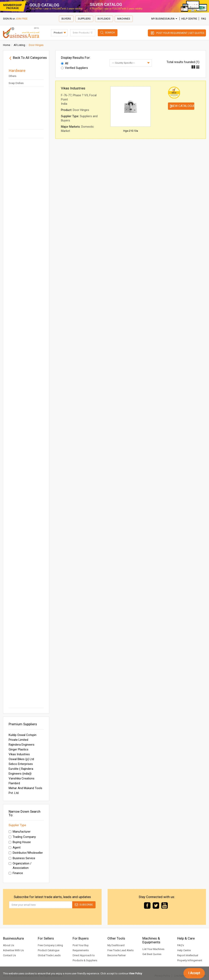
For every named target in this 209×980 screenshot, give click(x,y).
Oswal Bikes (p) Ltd (21, 759)
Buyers (66, 19)
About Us (9, 945)
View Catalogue (182, 106)
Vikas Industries (19, 754)
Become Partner (117, 955)
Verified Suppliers (74, 68)
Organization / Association (20, 866)
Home (7, 45)
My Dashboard (116, 945)
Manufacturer (20, 832)
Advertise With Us (13, 950)
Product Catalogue (49, 950)
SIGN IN (7, 19)
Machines (124, 19)
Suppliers (84, 19)
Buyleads (104, 19)
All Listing (19, 45)
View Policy (135, 973)
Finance (16, 873)
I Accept (194, 973)
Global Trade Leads (49, 955)
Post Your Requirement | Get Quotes (180, 33)
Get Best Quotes (152, 954)
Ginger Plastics (19, 749)
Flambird (14, 783)
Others (12, 76)
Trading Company (22, 837)
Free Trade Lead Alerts (120, 950)
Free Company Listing (50, 945)
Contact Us (9, 955)
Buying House (20, 842)
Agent (15, 848)
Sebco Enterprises (21, 764)
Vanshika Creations (22, 778)
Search (110, 33)
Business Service (22, 858)
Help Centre (189, 19)
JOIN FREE (22, 19)
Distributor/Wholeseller (26, 853)
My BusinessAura (164, 19)
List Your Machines (153, 949)
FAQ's (181, 945)
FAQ (204, 19)
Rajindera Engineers (22, 745)
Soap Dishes (16, 83)
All (65, 63)
